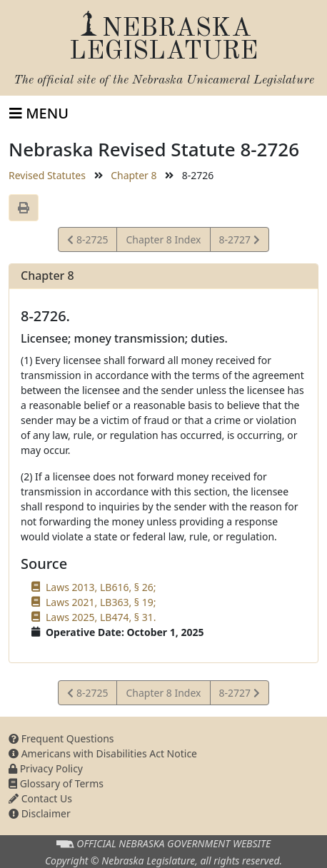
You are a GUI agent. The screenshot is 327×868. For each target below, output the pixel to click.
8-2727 (239, 242)
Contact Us (40, 798)
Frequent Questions (61, 738)
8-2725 (87, 242)
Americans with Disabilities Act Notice (103, 753)
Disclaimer (40, 813)
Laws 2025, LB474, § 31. (101, 617)
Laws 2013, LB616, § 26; (101, 587)
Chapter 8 (134, 175)
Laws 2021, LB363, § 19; (101, 602)
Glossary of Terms (56, 783)
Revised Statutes (47, 175)
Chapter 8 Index (163, 239)
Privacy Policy (46, 768)
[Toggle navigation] (39, 113)
